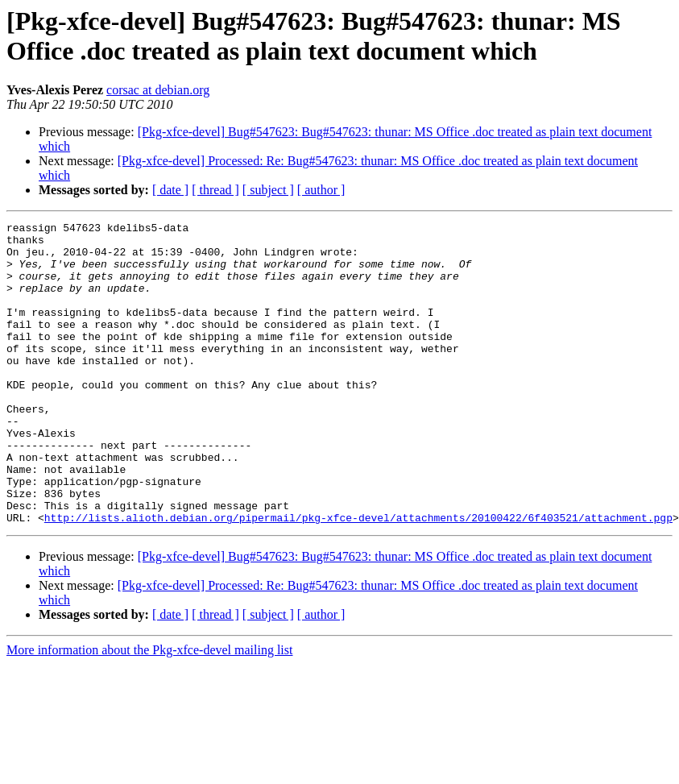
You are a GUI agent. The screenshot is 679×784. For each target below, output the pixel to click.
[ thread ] (215, 190)
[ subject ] (268, 190)
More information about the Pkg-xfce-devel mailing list (149, 710)
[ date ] (170, 190)
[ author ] (321, 190)
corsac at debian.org (158, 90)
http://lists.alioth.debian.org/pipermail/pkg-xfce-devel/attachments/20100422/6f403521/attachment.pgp (358, 578)
